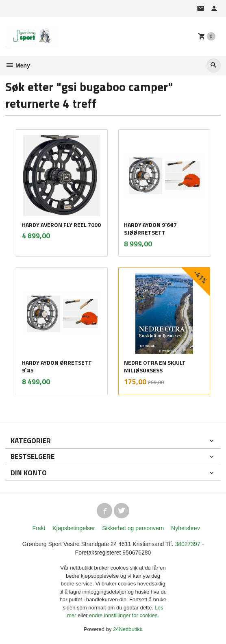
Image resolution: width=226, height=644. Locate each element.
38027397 (187, 544)
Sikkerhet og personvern (133, 528)
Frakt (39, 528)
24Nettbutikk (128, 629)
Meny (18, 65)
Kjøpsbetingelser (74, 528)
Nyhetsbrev (186, 528)
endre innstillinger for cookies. (124, 615)
